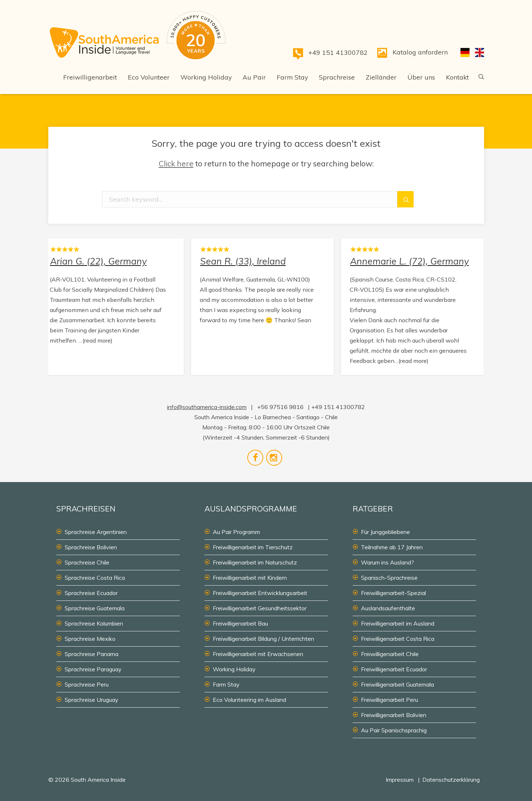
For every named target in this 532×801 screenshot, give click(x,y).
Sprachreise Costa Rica (95, 578)
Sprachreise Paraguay (93, 669)
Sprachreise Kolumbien (94, 623)
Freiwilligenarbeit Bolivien (394, 715)
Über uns (421, 77)
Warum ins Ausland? (387, 562)
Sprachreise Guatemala (95, 608)
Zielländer (381, 77)
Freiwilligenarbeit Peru (389, 700)
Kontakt (457, 77)
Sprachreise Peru (87, 684)
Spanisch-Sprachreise (389, 578)
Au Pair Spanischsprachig (394, 730)
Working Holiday (206, 77)
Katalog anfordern (420, 52)
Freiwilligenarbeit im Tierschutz (253, 547)
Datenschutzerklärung (451, 780)
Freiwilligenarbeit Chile (390, 654)
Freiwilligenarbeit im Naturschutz (255, 562)
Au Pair (254, 77)
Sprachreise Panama (92, 654)
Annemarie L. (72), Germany (412, 305)
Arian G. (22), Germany (112, 305)
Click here (176, 163)
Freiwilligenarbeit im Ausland (398, 623)
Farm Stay (292, 77)
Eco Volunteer (149, 77)
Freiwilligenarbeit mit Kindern (250, 578)
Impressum (400, 780)
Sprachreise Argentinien (96, 532)
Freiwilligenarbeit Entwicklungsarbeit (260, 593)
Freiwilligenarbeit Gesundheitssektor (260, 608)
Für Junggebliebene (385, 532)
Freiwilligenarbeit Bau (240, 623)
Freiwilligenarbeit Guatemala (397, 684)
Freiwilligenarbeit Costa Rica (398, 639)
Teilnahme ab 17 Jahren (392, 547)
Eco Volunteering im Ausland (249, 700)
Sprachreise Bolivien (91, 547)
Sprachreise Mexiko (90, 639)
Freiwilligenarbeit (90, 77)
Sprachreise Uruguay (92, 700)
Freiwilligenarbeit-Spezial (393, 593)
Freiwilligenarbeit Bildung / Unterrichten (263, 639)
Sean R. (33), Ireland (262, 305)
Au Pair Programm (236, 532)
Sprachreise (337, 77)
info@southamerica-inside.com (207, 407)
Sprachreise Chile (87, 562)
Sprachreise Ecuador (91, 593)
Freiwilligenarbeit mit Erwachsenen (258, 654)
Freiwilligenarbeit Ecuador (394, 669)
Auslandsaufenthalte (388, 608)
